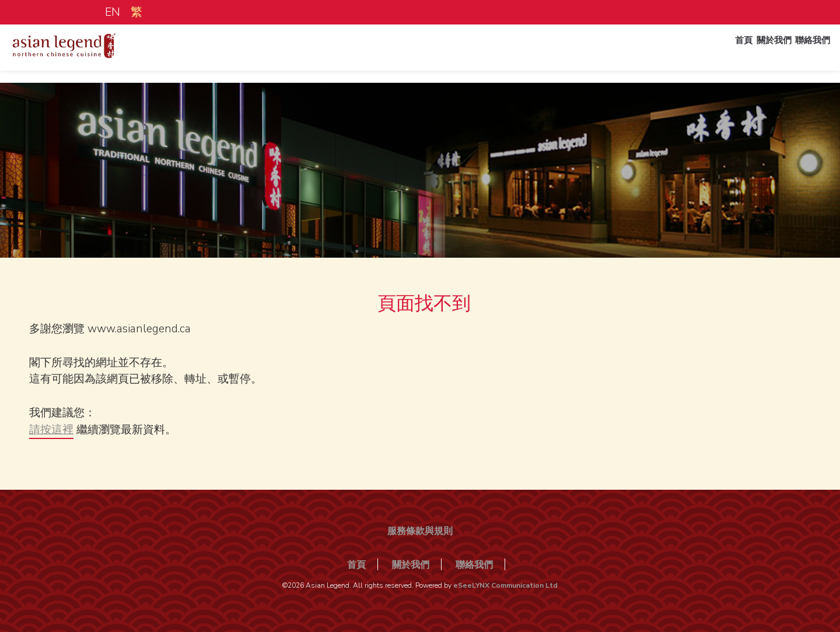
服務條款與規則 (420, 531)
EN (112, 12)
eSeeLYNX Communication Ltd (505, 585)
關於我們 (755, 54)
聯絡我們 (804, 54)
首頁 (715, 54)
